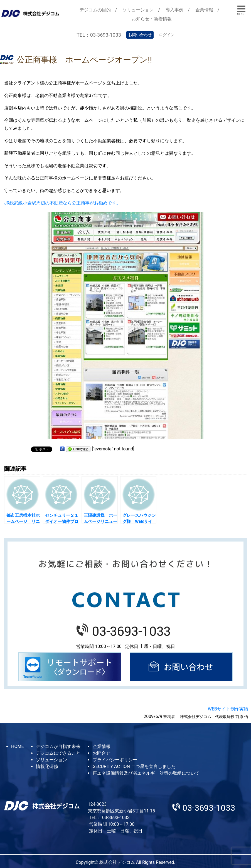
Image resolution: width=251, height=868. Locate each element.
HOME (17, 746)
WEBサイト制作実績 (228, 709)
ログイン (167, 35)
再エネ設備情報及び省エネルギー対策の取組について (146, 773)
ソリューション (138, 10)
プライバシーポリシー (115, 760)
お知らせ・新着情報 (152, 19)
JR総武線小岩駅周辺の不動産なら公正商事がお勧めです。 (62, 203)
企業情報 (204, 10)
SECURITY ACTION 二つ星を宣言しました (134, 766)
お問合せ (102, 753)
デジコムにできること (58, 753)
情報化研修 (47, 766)
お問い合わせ (140, 35)
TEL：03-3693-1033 (99, 35)
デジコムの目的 (95, 10)
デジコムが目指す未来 (58, 746)
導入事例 (174, 10)
